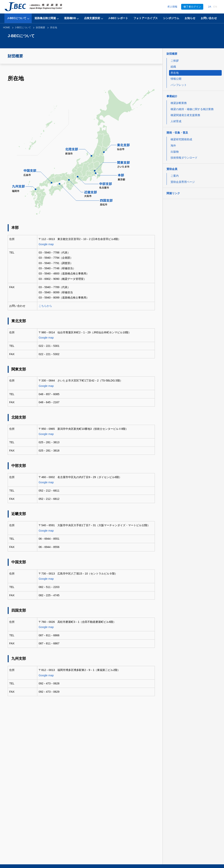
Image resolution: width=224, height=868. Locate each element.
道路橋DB (70, 18)
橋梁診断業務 (179, 103)
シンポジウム (171, 18)
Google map (46, 244)
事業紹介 (172, 96)
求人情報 (172, 7)
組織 (173, 67)
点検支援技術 (92, 18)
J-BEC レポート (118, 18)
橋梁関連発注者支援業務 (185, 115)
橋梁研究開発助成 (181, 139)
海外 (173, 146)
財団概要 (41, 28)
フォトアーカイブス (146, 18)
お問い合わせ (209, 18)
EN (215, 7)
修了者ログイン (192, 7)
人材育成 (176, 121)
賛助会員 (172, 169)
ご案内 (175, 176)
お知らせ (190, 18)
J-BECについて (17, 18)
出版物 (175, 152)
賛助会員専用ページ (183, 182)
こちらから (45, 306)
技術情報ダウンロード (184, 158)
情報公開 (176, 79)
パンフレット (179, 85)
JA (210, 7)
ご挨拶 (175, 61)
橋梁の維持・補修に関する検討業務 (192, 109)
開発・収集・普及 (177, 133)
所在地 (54, 28)
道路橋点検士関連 (45, 18)
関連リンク (173, 193)
